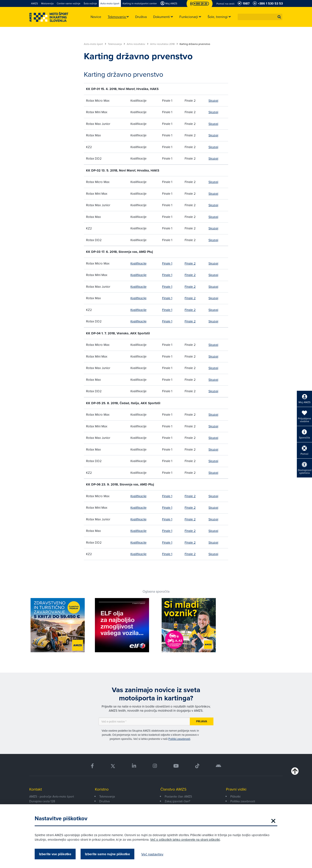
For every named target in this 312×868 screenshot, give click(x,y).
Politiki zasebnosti (179, 739)
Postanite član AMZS (178, 796)
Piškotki (235, 796)
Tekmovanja (116, 44)
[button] (279, 17)
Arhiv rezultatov (138, 44)
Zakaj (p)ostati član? (177, 801)
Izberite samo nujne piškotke (107, 854)
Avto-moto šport (95, 44)
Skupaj (213, 101)
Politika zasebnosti (243, 801)
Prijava (202, 721)
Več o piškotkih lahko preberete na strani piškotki (185, 839)
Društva (104, 801)
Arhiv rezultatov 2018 (164, 44)
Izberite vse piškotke (55, 854)
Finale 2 (190, 263)
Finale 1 (167, 263)
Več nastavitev (152, 854)
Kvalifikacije (138, 263)
